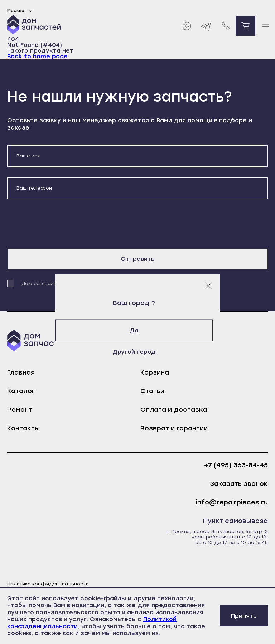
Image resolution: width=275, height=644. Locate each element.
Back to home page (37, 56)
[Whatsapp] (186, 26)
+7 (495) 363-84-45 (236, 465)
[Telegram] (206, 26)
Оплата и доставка (174, 410)
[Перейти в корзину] (245, 26)
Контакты (23, 428)
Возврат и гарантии (174, 428)
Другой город (138, 352)
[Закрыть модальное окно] (208, 286)
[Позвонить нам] (226, 26)
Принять (244, 616)
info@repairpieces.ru (232, 502)
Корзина (155, 372)
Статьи (152, 391)
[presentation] (62, 224)
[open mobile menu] (265, 26)
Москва (21, 11)
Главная (21, 372)
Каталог (21, 391)
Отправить (138, 259)
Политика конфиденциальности (48, 584)
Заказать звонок (239, 484)
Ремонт (20, 410)
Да (138, 330)
